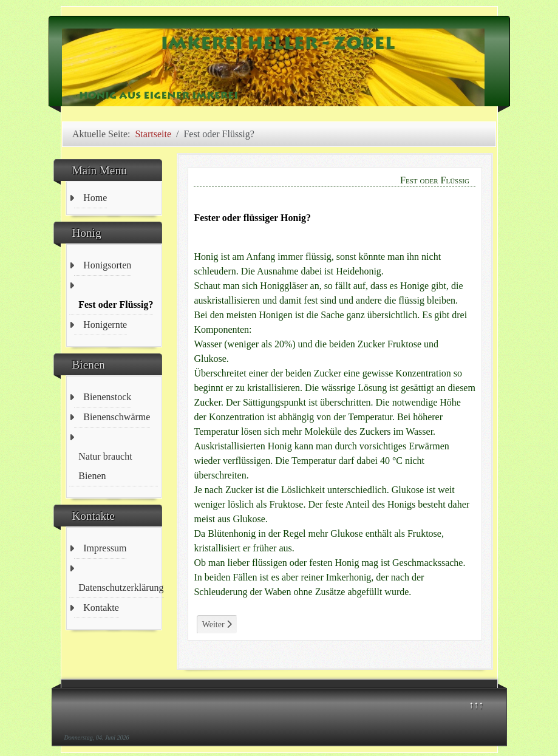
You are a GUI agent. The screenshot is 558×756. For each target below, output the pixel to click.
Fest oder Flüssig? (116, 305)
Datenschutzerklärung (121, 587)
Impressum (105, 548)
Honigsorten (107, 265)
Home (95, 198)
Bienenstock (107, 397)
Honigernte (105, 325)
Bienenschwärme (117, 417)
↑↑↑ (476, 705)
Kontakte (101, 608)
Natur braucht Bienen (105, 466)
